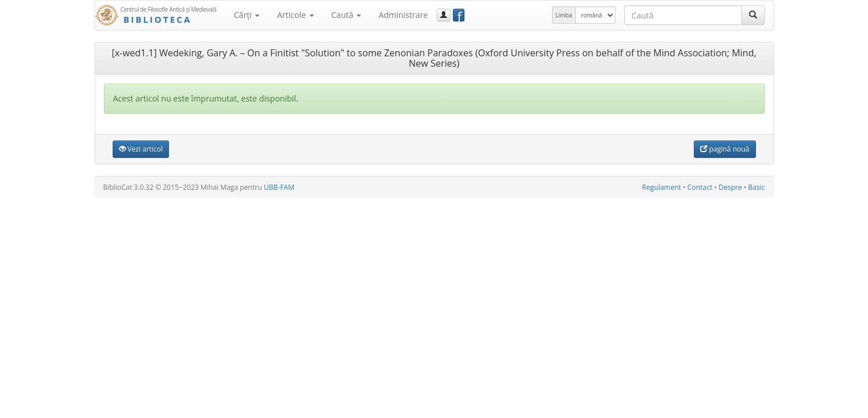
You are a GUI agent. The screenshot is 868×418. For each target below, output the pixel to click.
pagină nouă (725, 149)
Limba (564, 15)
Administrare (403, 15)
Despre (730, 187)
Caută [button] (347, 15)
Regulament (662, 187)
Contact (700, 187)
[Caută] (753, 15)
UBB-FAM (279, 187)
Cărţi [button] (247, 15)
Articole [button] (295, 15)
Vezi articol (141, 149)
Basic (757, 187)
